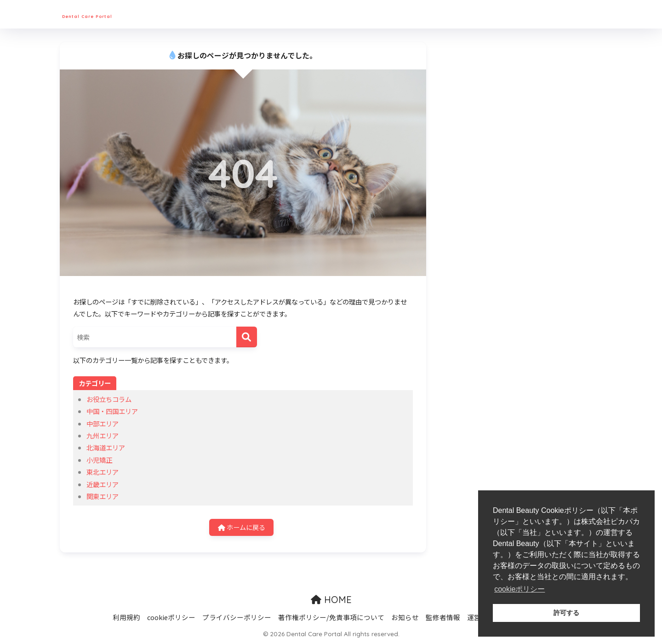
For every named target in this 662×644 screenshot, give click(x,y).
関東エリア (103, 496)
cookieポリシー (171, 618)
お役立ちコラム (109, 399)
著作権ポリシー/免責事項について (331, 618)
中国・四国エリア (112, 411)
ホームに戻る (242, 527)
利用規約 (126, 618)
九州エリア (103, 435)
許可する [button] (566, 613)
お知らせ (405, 618)
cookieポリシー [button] (519, 589)
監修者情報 (443, 618)
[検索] (247, 337)
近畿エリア (103, 484)
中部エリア (103, 423)
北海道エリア (106, 447)
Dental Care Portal (114, 14)
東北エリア (103, 472)
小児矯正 (99, 460)
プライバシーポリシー (237, 618)
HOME (331, 600)
